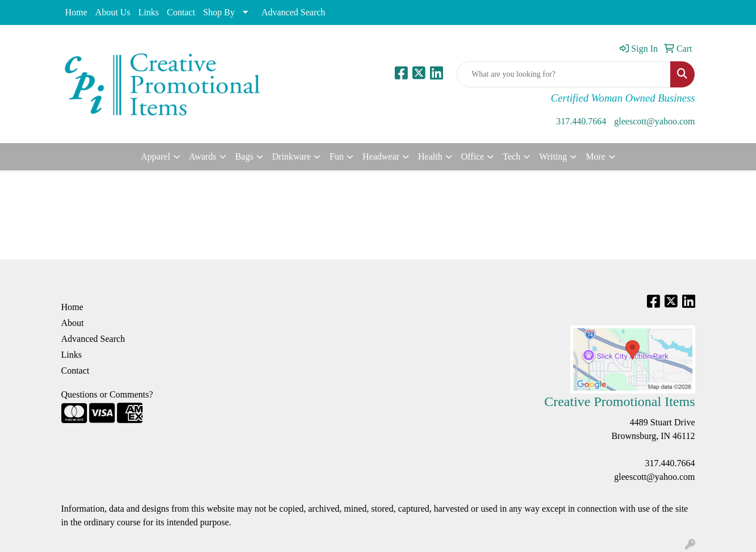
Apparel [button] (156, 156)
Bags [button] (244, 156)
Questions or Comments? (107, 394)
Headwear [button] (381, 156)
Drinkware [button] (291, 156)
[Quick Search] (564, 74)
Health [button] (430, 156)
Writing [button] (553, 156)
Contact (181, 12)
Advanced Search (293, 12)
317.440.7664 (581, 121)
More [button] (596, 156)
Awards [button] (203, 156)
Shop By (219, 12)
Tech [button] (511, 156)
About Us (113, 12)
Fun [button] (337, 156)
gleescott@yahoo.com (654, 121)
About (73, 323)
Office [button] (473, 156)
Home (76, 12)
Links (148, 12)
